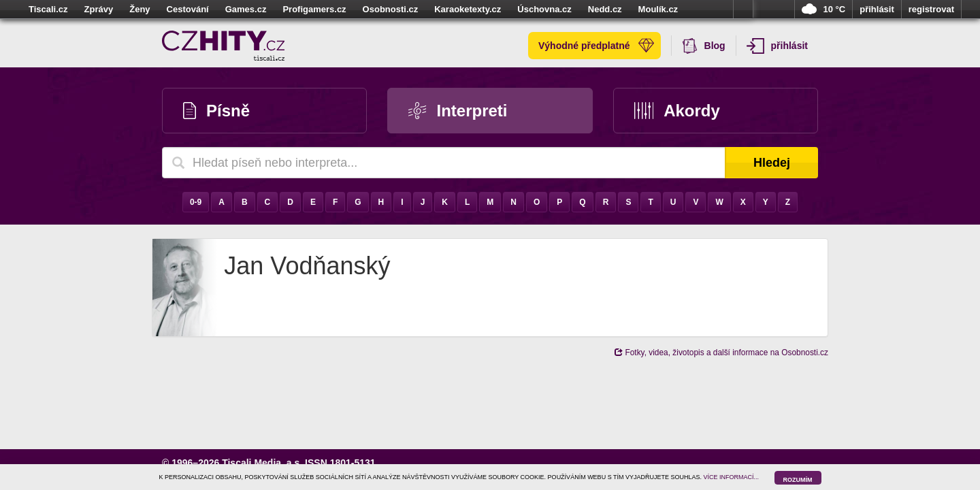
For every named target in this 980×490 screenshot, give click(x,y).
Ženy (140, 9)
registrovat (931, 9)
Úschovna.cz (544, 9)
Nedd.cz (605, 9)
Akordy (677, 111)
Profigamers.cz (314, 9)
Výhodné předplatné (596, 46)
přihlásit (877, 9)
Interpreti (458, 111)
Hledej (772, 163)
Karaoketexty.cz (468, 9)
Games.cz (246, 9)
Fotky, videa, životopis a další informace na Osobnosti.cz (721, 353)
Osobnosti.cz (391, 9)
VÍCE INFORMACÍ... (732, 477)
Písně (216, 111)
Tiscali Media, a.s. (262, 463)
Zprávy (99, 9)
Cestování (188, 9)
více (743, 10)
